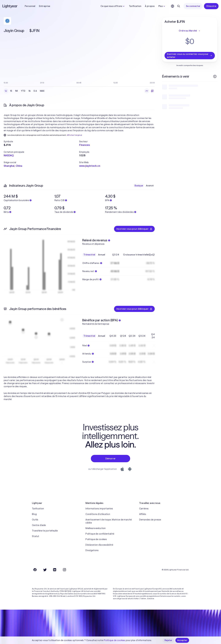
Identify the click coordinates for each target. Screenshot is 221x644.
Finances (84, 145)
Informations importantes (99, 509)
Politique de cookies (96, 539)
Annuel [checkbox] (102, 255)
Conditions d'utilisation (98, 514)
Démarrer (110, 459)
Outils (35, 520)
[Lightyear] (10, 6)
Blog (34, 514)
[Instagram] (64, 570)
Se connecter (193, 6)
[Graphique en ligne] (147, 91)
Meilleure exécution (96, 528)
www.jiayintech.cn (90, 166)
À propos (150, 6)
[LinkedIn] (55, 570)
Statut (36, 536)
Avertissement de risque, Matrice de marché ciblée (109, 521)
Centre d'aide (39, 525)
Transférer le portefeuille (45, 531)
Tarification (135, 6)
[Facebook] (35, 570)
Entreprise (45, 6)
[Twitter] (45, 570)
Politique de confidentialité (100, 534)
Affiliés (143, 514)
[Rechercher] (179, 6)
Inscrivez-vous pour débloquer (134, 229)
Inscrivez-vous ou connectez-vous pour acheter (190, 56)
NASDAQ (9, 155)
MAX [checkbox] (42, 91)
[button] (41, 142)
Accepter (182, 640)
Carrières (144, 509)
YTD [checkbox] (23, 91)
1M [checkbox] (16, 91)
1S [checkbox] (11, 91)
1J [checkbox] (6, 91)
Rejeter (168, 640)
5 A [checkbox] (35, 91)
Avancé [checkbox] (150, 186)
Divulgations (92, 550)
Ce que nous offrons (113, 6)
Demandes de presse (150, 520)
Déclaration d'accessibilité (99, 545)
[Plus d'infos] (215, 76)
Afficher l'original (75, 135)
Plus (162, 6)
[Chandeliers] (152, 91)
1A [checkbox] (30, 91)
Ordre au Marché (190, 31)
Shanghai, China (13, 166)
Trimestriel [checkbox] (89, 255)
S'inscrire (211, 6)
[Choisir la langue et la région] (173, 6)
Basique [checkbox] (139, 186)
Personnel (30, 6)
